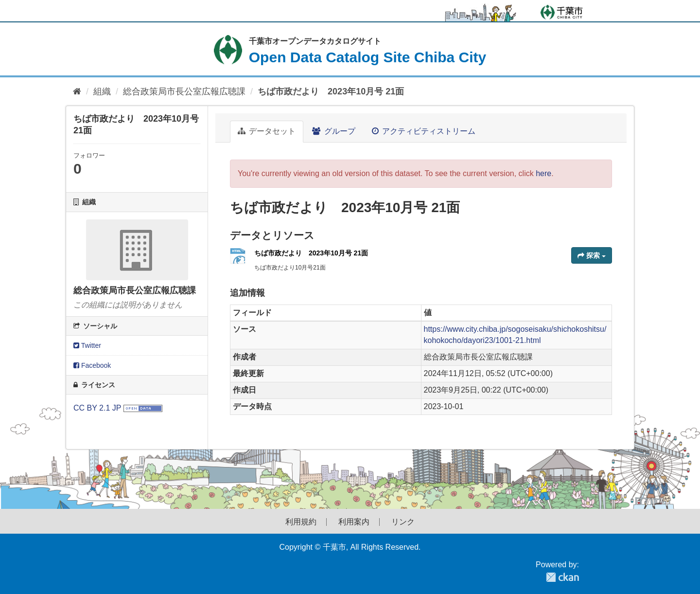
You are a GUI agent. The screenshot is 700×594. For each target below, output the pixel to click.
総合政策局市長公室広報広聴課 (184, 91)
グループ (333, 131)
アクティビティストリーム (424, 131)
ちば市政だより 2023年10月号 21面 (331, 91)
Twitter (87, 345)
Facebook (92, 365)
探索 (592, 255)
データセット (267, 131)
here (543, 173)
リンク (403, 522)
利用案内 (354, 522)
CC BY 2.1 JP (97, 408)
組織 (102, 91)
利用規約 (301, 522)
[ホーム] (77, 92)
